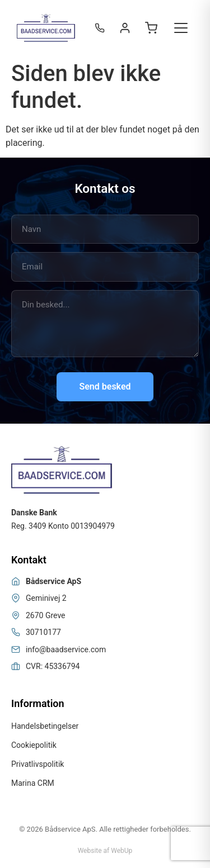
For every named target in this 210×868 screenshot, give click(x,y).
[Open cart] (151, 28)
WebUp (122, 851)
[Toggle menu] (181, 28)
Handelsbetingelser (45, 726)
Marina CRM (33, 783)
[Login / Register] (125, 28)
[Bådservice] (46, 28)
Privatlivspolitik (38, 764)
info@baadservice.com (66, 649)
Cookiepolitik (34, 745)
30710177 (43, 632)
